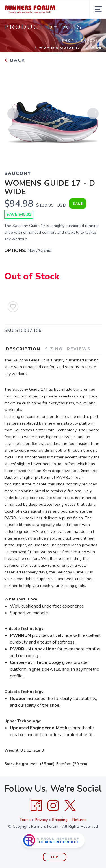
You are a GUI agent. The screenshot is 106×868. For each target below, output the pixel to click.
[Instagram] (53, 806)
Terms (25, 820)
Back (15, 60)
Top (54, 857)
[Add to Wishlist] (13, 307)
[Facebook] (36, 806)
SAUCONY (91, 41)
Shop (68, 41)
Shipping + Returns (69, 820)
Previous (13, 114)
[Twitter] (70, 806)
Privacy (41, 820)
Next (93, 114)
